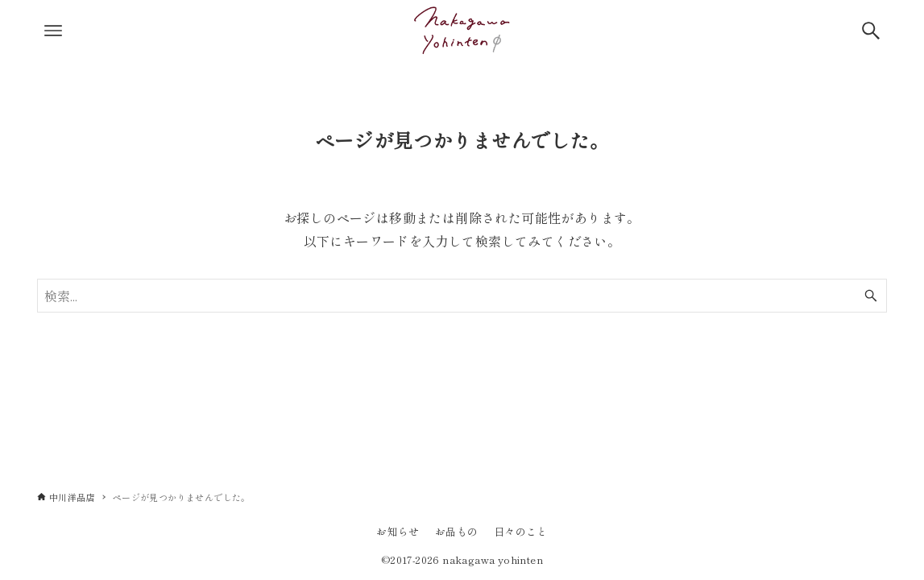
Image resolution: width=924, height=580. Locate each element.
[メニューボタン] (53, 31)
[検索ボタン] (871, 31)
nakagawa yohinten (493, 559)
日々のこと (521, 531)
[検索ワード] (462, 296)
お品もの (457, 531)
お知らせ (398, 531)
